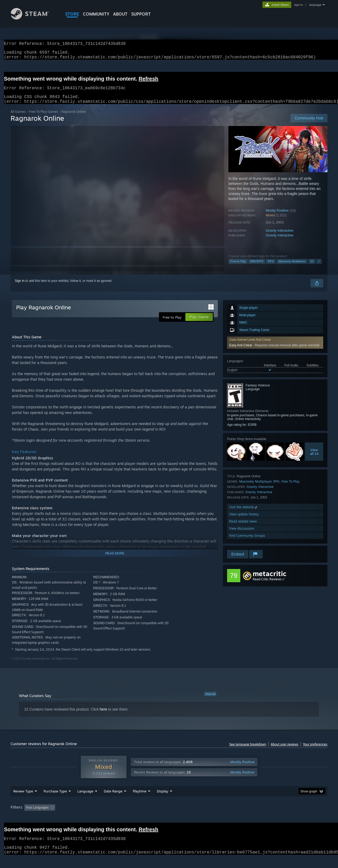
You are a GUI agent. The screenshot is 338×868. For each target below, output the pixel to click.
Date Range (113, 801)
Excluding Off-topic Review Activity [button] (91, 818)
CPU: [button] (241, 818)
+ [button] (319, 268)
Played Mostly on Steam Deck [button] (169, 818)
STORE (72, 14)
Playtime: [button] (131, 818)
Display (163, 801)
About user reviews (285, 751)
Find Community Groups (247, 542)
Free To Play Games (44, 118)
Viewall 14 (314, 458)
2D (312, 268)
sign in (298, 5)
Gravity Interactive (280, 237)
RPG (271, 268)
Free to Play (238, 268)
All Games (18, 118)
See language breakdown (248, 751)
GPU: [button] (258, 818)
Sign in (20, 287)
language (315, 5)
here (104, 716)
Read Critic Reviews (267, 585)
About (120, 14)
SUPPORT (141, 14)
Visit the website (244, 513)
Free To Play (291, 488)
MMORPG (257, 268)
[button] (28, 817)
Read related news (243, 528)
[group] (169, 818)
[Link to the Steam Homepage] (34, 18)
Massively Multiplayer (292, 268)
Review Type (23, 801)
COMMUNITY (96, 14)
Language (85, 801)
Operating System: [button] (213, 818)
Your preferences (315, 751)
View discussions (242, 535)
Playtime (140, 801)
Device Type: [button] (281, 818)
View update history (244, 521)
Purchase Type (55, 801)
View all (210, 700)
